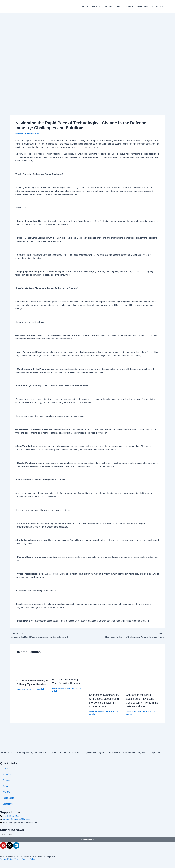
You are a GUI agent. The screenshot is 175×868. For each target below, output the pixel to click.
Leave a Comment (60, 688)
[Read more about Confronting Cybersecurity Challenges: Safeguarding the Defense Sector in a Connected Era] (106, 674)
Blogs (119, 6)
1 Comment (20, 689)
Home (85, 6)
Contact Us (158, 6)
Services (108, 6)
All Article (31, 689)
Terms (17, 859)
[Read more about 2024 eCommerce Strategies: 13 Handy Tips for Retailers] (32, 667)
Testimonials (143, 6)
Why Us (129, 6)
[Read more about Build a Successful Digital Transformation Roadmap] (69, 666)
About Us (96, 6)
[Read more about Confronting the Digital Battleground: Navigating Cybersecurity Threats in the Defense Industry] (143, 674)
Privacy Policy (6, 859)
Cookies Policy (29, 859)
